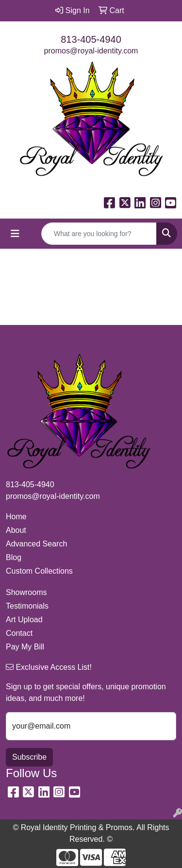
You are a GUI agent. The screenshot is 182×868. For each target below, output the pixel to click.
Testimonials (27, 606)
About (16, 530)
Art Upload (24, 620)
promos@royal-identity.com (91, 51)
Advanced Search (36, 544)
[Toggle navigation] (15, 234)
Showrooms (26, 592)
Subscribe (29, 757)
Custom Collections (39, 571)
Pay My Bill (25, 647)
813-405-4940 (91, 39)
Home (16, 517)
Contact (19, 633)
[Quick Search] (99, 234)
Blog (14, 557)
